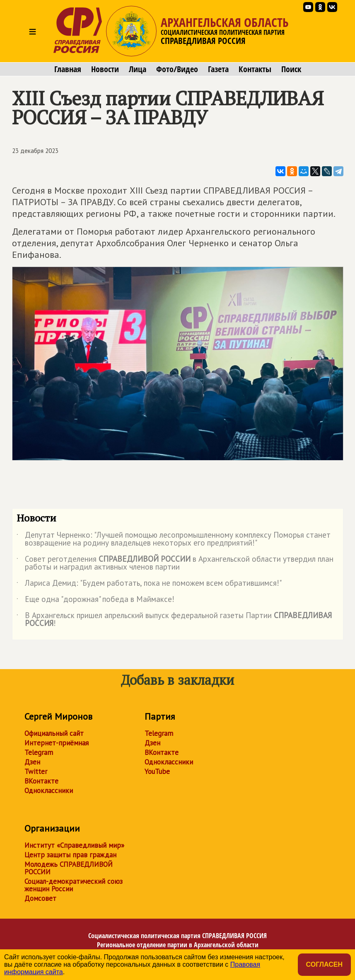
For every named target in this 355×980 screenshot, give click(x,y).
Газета (218, 69)
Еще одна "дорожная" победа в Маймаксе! (95, 601)
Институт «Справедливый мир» (74, 845)
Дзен (32, 762)
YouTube (157, 771)
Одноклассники (49, 791)
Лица (138, 69)
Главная (68, 69)
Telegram (39, 752)
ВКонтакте (41, 781)
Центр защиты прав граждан (70, 855)
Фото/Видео (177, 69)
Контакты (255, 69)
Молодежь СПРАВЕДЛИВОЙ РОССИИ (69, 868)
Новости (105, 69)
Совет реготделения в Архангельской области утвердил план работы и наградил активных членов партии (175, 563)
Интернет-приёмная (57, 743)
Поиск (291, 69)
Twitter (36, 771)
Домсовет (40, 898)
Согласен (324, 964)
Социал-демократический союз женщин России (74, 885)
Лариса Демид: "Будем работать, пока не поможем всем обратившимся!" (149, 585)
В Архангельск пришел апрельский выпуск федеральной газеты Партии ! (174, 620)
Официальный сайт (54, 733)
